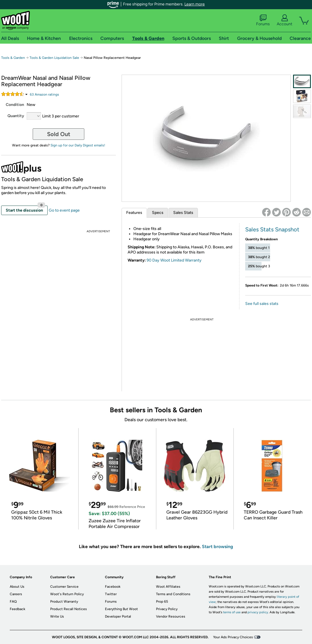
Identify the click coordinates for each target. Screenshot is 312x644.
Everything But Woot (121, 609)
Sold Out (59, 134)
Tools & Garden (13, 58)
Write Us (57, 616)
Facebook (113, 587)
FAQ (13, 602)
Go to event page (64, 210)
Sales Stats (183, 213)
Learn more (195, 4)
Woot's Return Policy (67, 594)
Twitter (111, 594)
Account (284, 20)
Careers (16, 594)
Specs (158, 213)
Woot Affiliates (168, 587)
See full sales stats (262, 304)
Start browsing (218, 547)
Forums (263, 20)
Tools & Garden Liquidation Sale (54, 58)
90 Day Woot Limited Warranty (174, 260)
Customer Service (64, 587)
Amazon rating (44, 94)
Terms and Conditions (173, 594)
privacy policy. (258, 612)
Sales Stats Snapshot (272, 229)
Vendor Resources (171, 616)
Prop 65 (162, 602)
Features (134, 213)
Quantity (16, 116)
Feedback (17, 609)
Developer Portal (118, 616)
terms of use (232, 612)
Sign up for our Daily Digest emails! (78, 145)
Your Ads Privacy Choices (233, 637)
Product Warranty (64, 602)
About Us (17, 587)
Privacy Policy (167, 609)
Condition (15, 105)
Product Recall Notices (69, 609)
